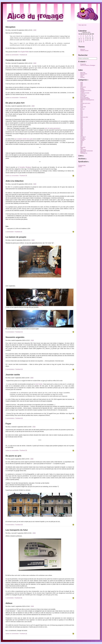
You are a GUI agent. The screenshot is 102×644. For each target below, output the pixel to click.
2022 (82, 101)
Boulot (82, 88)
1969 (82, 149)
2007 (82, 122)
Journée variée (13, 375)
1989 (82, 136)
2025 (82, 84)
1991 (82, 135)
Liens (81, 156)
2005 (82, 125)
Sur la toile (83, 96)
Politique (82, 89)
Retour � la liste (83, 25)
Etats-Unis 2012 (84, 117)
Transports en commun (86, 91)
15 (81, 39)
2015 (82, 113)
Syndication (84, 162)
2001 (82, 128)
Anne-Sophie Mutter (23, 52)
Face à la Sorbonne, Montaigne (88, 65)
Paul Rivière (83, 150)
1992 (82, 133)
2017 (82, 110)
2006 (82, 124)
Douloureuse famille (85, 99)
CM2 (82, 142)
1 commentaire (10, 232)
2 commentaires (10, 369)
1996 (82, 131)
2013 (82, 115)
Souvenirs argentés (15, 337)
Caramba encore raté (16, 60)
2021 (82, 102)
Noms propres (84, 74)
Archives (82, 159)
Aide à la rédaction (15, 181)
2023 (82, 86)
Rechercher (83, 55)
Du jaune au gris (13, 456)
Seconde (82, 138)
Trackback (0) (23, 55)
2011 (82, 118)
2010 (82, 120)
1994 (82, 132)
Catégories (83, 80)
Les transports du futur (17, 530)
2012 (82, 116)
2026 (82, 82)
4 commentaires (10, 332)
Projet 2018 (83, 107)
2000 (82, 129)
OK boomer (83, 87)
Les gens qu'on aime (85, 103)
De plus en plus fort (15, 103)
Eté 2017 (83, 109)
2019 (82, 106)
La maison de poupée (16, 237)
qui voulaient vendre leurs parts (24, 139)
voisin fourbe (39, 384)
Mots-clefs (83, 73)
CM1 (82, 143)
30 (84, 42)
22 (81, 40)
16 (84, 39)
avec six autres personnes (52, 128)
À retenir (82, 62)
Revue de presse (84, 98)
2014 (82, 114)
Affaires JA (83, 152)
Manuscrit (83, 49)
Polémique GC (84, 153)
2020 (35, 30)
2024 (82, 85)
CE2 (81, 144)
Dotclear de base (84, 51)
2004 (82, 127)
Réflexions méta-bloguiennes (87, 100)
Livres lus (83, 94)
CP (81, 146)
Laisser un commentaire (12, 55)
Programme (83, 64)
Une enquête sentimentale (87, 151)
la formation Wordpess (25, 167)
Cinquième (83, 139)
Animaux (82, 77)
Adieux (9, 603)
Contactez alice (82, 166)
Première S (83, 137)
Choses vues (83, 95)
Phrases (82, 92)
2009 (82, 121)
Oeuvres (82, 75)
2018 (82, 108)
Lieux (82, 76)
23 (84, 40)
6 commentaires (10, 525)
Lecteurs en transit (85, 93)
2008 (82, 123)
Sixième (82, 140)
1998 (82, 130)
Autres (80, 167)
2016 (82, 111)
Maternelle (83, 147)
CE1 (81, 145)
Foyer (8, 424)
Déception (10, 27)
